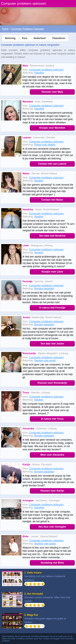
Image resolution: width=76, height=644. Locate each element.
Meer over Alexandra (52, 455)
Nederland (40, 38)
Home (5, 29)
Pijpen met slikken (45, 145)
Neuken (39, 181)
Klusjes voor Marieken (52, 128)
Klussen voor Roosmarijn (52, 383)
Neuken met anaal (45, 360)
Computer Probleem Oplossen (27, 29)
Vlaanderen (59, 38)
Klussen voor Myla (52, 92)
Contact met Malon (52, 200)
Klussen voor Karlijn (52, 491)
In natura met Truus (52, 419)
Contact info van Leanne (52, 164)
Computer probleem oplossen (47, 70)
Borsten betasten (44, 288)
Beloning (10, 38)
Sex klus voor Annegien (52, 527)
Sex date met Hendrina (52, 236)
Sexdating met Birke (52, 563)
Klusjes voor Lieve (52, 272)
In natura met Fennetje (52, 308)
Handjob (39, 73)
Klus (25, 38)
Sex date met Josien (52, 344)
